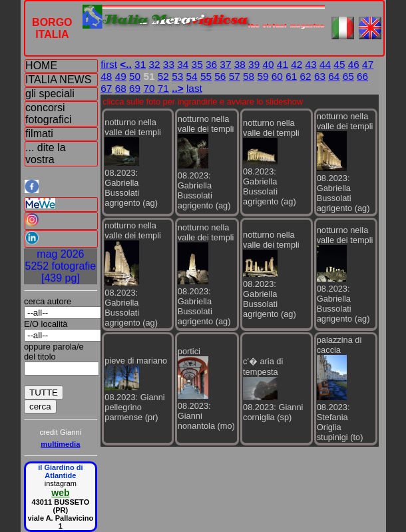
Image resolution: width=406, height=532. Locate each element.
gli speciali (50, 94)
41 (283, 64)
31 (140, 64)
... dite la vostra (45, 153)
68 (121, 88)
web (60, 493)
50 (135, 76)
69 (135, 88)
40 (268, 64)
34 (183, 64)
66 (362, 76)
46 (354, 64)
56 (220, 76)
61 (291, 76)
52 (163, 76)
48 (106, 76)
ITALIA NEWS (58, 80)
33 (169, 64)
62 (306, 76)
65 (348, 76)
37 (225, 64)
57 (235, 76)
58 (249, 76)
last (194, 88)
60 (277, 76)
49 (121, 76)
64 (334, 76)
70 (149, 88)
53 (177, 76)
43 (311, 64)
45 (339, 64)
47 (368, 64)
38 (240, 64)
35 (197, 64)
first (109, 64)
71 (163, 88)
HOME (41, 66)
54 (192, 76)
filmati (39, 133)
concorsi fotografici (48, 114)
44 (325, 64)
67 (106, 88)
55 (206, 76)
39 (254, 64)
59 (263, 76)
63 (320, 76)
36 (211, 64)
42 (297, 64)
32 (154, 64)
